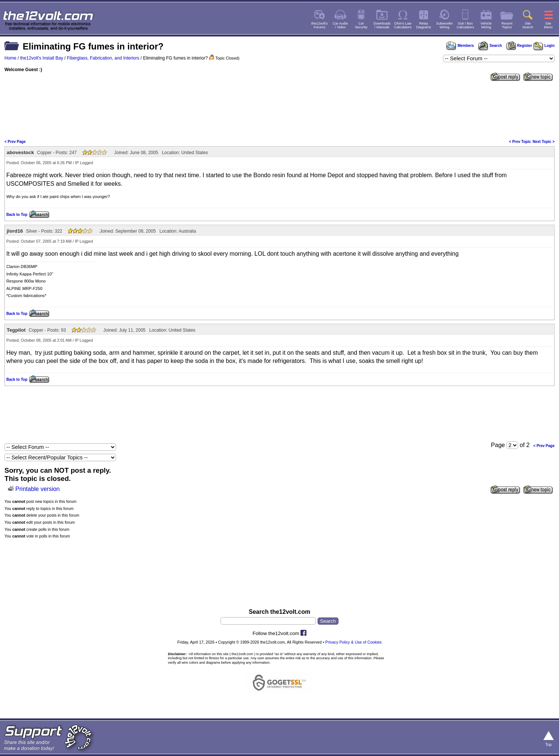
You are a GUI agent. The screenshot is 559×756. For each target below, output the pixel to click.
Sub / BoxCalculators (465, 25)
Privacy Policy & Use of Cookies (354, 642)
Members (460, 46)
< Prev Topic (520, 142)
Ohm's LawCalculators (403, 25)
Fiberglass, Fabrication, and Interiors (103, 58)
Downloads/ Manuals (382, 25)
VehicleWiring (486, 25)
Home (10, 58)
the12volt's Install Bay (42, 58)
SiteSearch (528, 25)
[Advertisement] (280, 109)
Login (544, 46)
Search (490, 46)
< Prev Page (15, 142)
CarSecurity (361, 25)
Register (519, 46)
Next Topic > (544, 142)
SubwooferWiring (445, 25)
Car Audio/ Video (340, 25)
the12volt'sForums (319, 25)
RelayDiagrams (424, 25)
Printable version (37, 489)
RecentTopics (507, 25)
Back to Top (17, 215)
